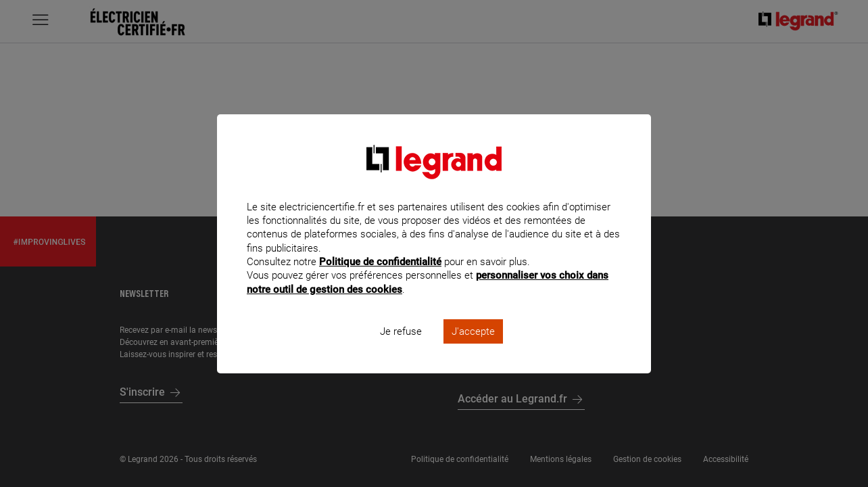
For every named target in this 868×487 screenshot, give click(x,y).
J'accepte (473, 349)
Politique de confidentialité (380, 280)
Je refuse (401, 349)
